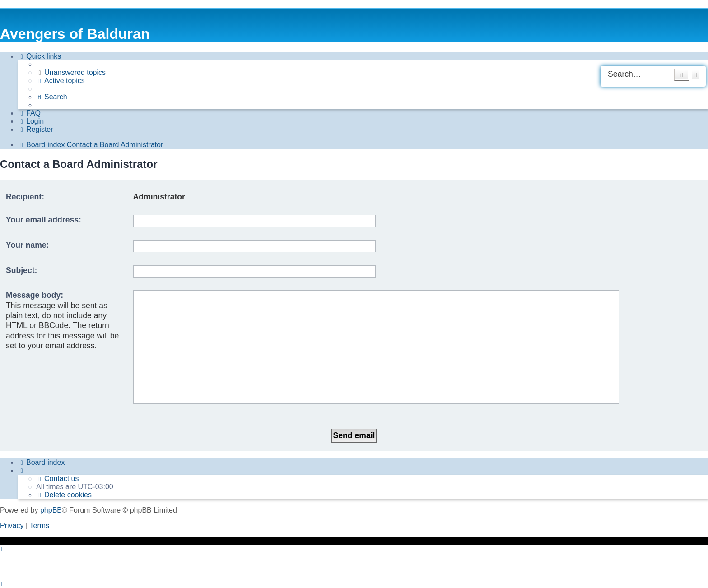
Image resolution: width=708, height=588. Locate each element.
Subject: (21, 270)
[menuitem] (71, 73)
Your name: (27, 245)
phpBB (51, 510)
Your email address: (44, 220)
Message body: (35, 295)
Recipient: (25, 197)
